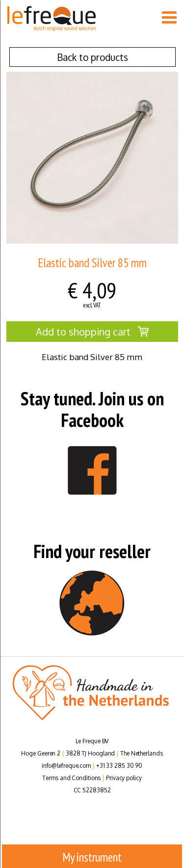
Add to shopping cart (92, 332)
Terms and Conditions (71, 778)
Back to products (92, 57)
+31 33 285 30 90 (119, 766)
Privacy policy (124, 778)
